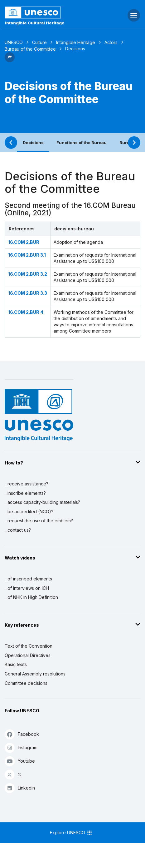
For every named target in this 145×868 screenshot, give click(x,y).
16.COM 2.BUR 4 (26, 312)
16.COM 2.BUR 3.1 (27, 255)
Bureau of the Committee (30, 49)
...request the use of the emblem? (39, 521)
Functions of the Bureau (82, 143)
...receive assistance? (27, 484)
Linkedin (20, 788)
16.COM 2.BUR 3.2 (28, 274)
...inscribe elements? (25, 493)
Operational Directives (28, 655)
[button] (10, 60)
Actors (111, 42)
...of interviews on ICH (27, 588)
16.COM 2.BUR (24, 242)
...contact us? (18, 530)
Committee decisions (26, 683)
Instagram (21, 748)
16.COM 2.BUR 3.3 (28, 293)
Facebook (22, 734)
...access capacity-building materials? (42, 502)
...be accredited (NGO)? (29, 512)
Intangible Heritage (76, 42)
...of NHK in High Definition (31, 597)
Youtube (20, 761)
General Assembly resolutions (35, 674)
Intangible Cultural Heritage (35, 23)
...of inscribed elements (28, 579)
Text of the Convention (29, 646)
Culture (39, 42)
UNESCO (14, 42)
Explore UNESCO (71, 833)
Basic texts (16, 664)
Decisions (33, 143)
